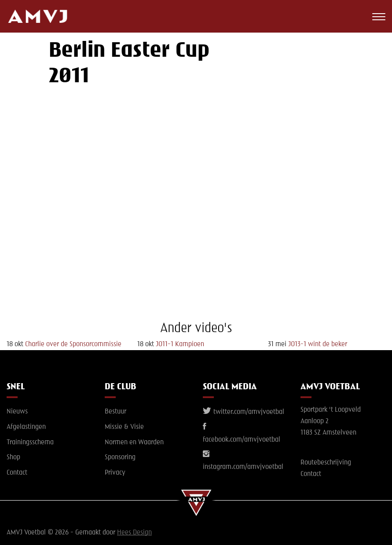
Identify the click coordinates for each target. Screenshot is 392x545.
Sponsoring (120, 457)
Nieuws (17, 412)
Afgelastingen (26, 427)
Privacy (115, 473)
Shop (13, 457)
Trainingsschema (30, 443)
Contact (17, 473)
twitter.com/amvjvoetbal (244, 412)
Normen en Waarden (134, 443)
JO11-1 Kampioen (180, 344)
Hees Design (134, 533)
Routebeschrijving (326, 463)
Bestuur (115, 412)
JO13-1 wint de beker (318, 344)
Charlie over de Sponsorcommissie (73, 344)
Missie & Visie (124, 427)
